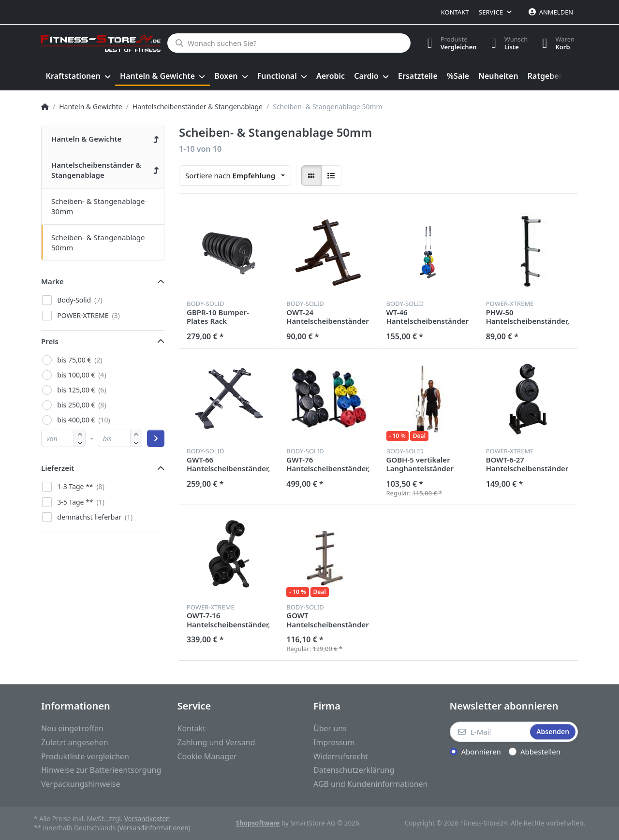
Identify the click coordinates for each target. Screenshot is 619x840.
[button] (80, 442)
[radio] (311, 175)
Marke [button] (52, 281)
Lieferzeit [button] (58, 468)
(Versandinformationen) (154, 828)
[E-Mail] (489, 732)
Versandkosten (147, 819)
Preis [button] (50, 341)
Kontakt (455, 12)
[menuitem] (78, 76)
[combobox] (235, 175)
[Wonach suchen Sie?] (289, 43)
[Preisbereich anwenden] (156, 438)
